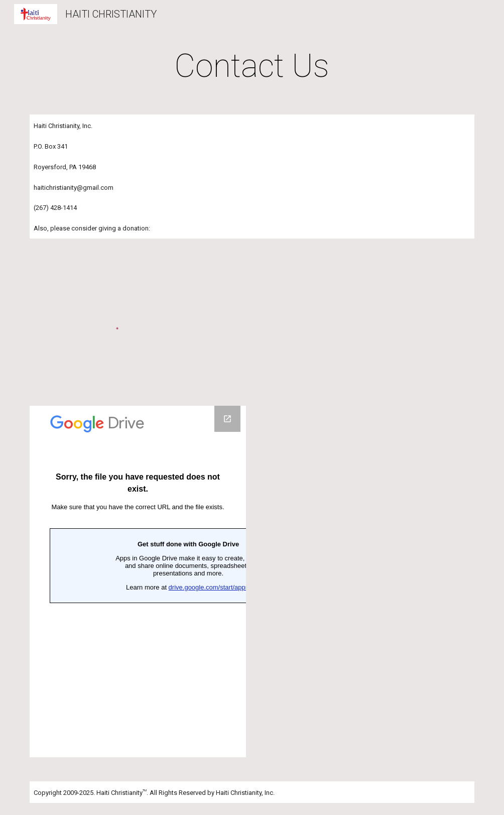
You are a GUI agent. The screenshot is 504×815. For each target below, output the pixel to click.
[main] (252, 66)
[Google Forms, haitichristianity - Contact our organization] (138, 581)
